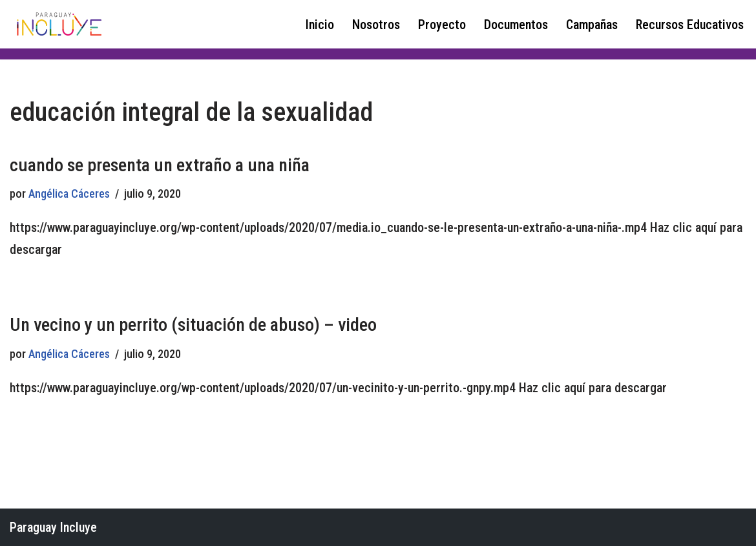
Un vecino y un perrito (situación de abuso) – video (193, 325)
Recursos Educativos (690, 25)
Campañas (592, 25)
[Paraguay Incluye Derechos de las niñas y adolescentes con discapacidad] (58, 24)
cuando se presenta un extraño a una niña (160, 165)
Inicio (320, 25)
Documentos (516, 25)
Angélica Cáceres (69, 194)
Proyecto (442, 25)
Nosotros (376, 25)
